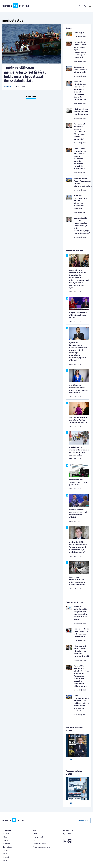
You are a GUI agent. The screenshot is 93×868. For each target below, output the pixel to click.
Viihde (5, 860)
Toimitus (36, 840)
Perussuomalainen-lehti (41, 847)
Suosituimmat (38, 837)
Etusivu (35, 834)
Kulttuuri (6, 850)
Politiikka (6, 834)
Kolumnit (6, 857)
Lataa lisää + (31, 97)
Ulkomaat (8, 87)
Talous (5, 837)
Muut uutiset (7, 847)
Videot (5, 854)
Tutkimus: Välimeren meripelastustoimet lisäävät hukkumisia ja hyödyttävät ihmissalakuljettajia (25, 74)
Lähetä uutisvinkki (39, 844)
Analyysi (5, 840)
